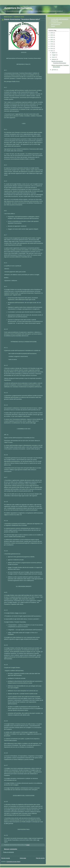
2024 (52, 33)
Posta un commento (9, 852)
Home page (23, 858)
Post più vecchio (40, 858)
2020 (52, 42)
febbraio (54, 59)
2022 (52, 37)
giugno (54, 53)
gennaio (54, 70)
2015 (52, 46)
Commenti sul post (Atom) (13, 862)
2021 (52, 40)
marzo (54, 57)
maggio (54, 55)
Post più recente (6, 858)
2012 (52, 51)
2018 (52, 44)
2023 (52, 35)
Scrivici (53, 26)
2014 (52, 49)
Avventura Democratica (18, 8)
